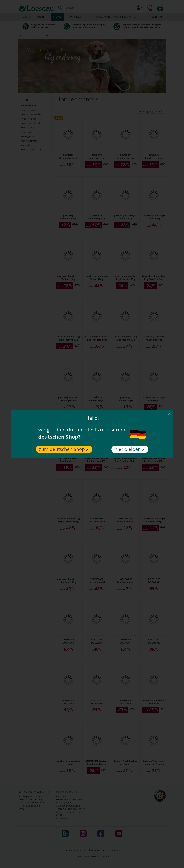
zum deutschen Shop (64, 449)
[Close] (169, 414)
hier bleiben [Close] (129, 449)
